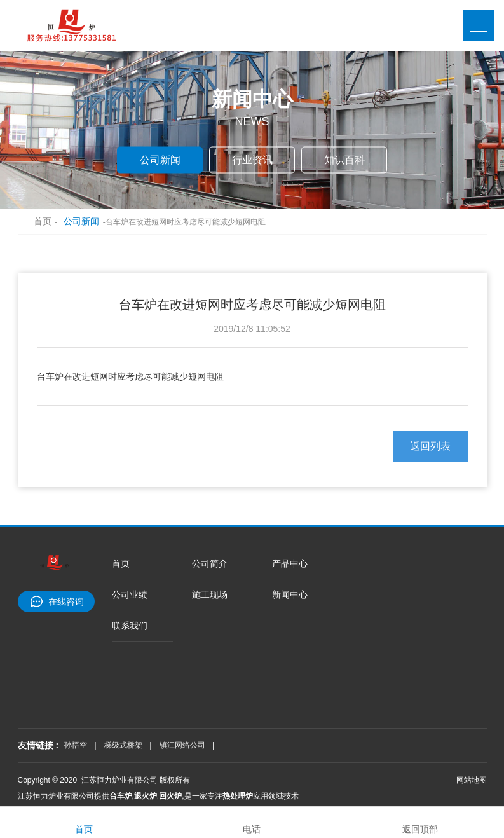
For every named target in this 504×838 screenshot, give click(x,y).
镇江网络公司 (182, 745)
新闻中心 (290, 594)
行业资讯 (252, 159)
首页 (37, 221)
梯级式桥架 (123, 745)
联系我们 (130, 626)
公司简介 (210, 563)
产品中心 (290, 563)
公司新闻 (160, 159)
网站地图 (472, 780)
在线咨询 (66, 601)
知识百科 (344, 159)
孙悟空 (76, 745)
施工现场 (210, 594)
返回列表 (430, 446)
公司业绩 (130, 594)
